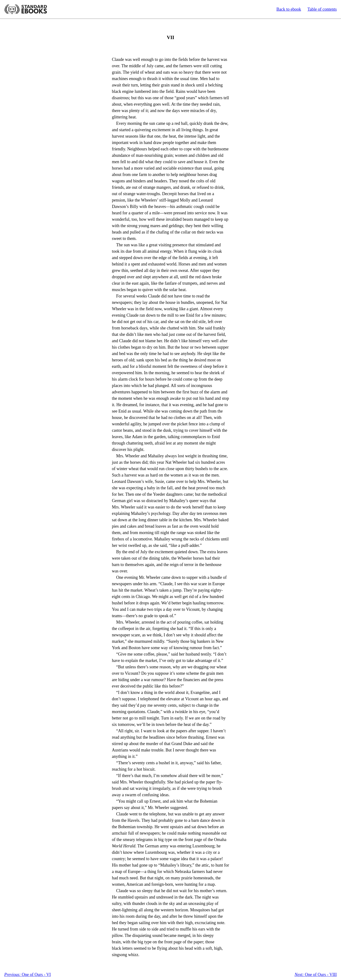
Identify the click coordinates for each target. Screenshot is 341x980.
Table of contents (322, 9)
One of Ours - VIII (316, 975)
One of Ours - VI (27, 975)
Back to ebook (289, 9)
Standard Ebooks (26, 9)
